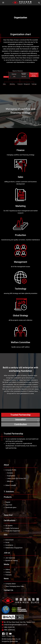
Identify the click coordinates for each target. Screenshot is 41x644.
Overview (10, 473)
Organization (11, 476)
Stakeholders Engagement (14, 548)
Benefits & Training (12, 560)
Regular (8, 502)
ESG (6, 535)
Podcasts (8, 575)
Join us (7, 553)
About (6, 465)
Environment (9, 540)
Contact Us (8, 590)
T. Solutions (9, 492)
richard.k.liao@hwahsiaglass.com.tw (15, 625)
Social (7, 542)
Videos (8, 569)
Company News (11, 584)
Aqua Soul (9, 505)
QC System (9, 526)
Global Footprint (11, 485)
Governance (9, 545)
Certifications (10, 520)
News (6, 579)
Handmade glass (11, 507)
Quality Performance (12, 528)
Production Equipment (13, 531)
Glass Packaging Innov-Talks (15, 586)
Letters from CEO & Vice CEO (16, 478)
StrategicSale (14, 641)
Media (6, 564)
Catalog (8, 572)
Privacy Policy (11, 636)
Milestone (10, 481)
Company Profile (11, 470)
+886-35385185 (8, 627)
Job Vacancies (10, 558)
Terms (4, 636)
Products (8, 497)
